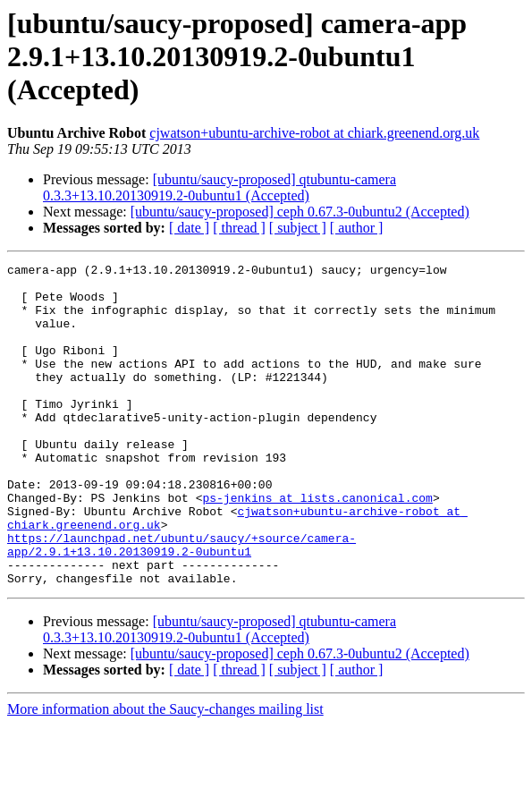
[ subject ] (298, 228)
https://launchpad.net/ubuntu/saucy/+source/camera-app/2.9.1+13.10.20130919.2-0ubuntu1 (182, 602)
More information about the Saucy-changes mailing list (165, 773)
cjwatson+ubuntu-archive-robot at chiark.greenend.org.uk (314, 133)
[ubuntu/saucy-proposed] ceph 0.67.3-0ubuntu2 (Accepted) (300, 212)
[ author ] (357, 228)
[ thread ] (239, 228)
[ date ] (189, 228)
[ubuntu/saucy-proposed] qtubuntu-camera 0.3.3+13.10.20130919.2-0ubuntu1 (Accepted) (220, 187)
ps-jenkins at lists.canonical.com (317, 546)
